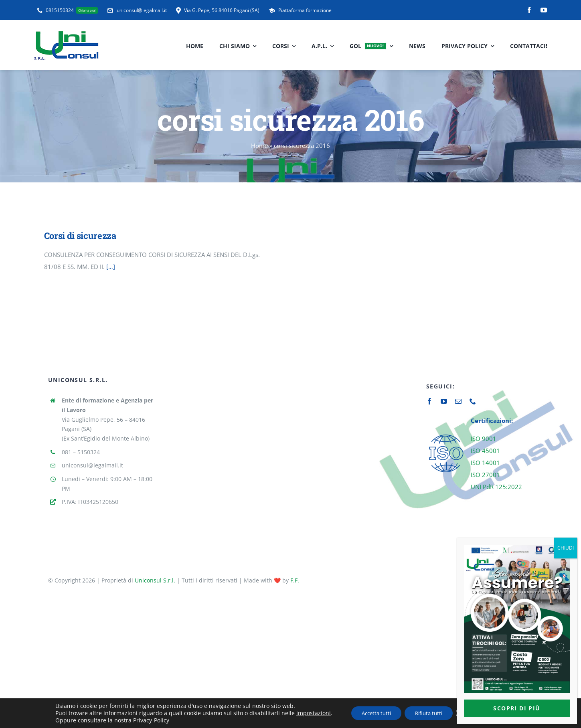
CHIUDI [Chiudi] (566, 548)
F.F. (295, 580)
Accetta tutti (369, 713)
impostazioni (303, 713)
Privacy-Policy (141, 720)
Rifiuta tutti (428, 713)
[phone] (473, 401)
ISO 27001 (485, 475)
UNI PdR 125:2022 (496, 487)
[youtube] (544, 10)
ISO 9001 (484, 439)
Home (259, 146)
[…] (111, 267)
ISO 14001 (485, 463)
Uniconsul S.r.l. (155, 580)
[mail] (458, 401)
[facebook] (529, 10)
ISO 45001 (485, 451)
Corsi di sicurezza (80, 236)
